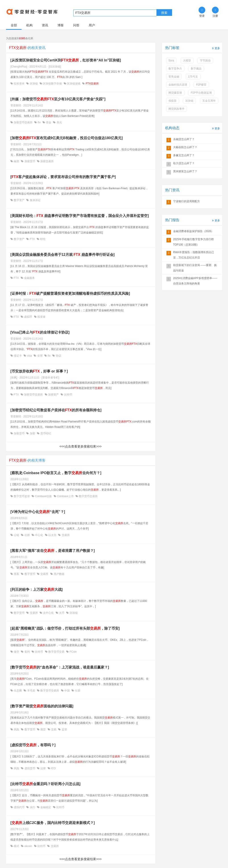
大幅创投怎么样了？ (185, 147)
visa (29, 356)
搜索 (164, 13)
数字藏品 (196, 69)
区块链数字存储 (52, 84)
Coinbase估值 (43, 496)
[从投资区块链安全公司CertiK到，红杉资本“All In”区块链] (66, 60)
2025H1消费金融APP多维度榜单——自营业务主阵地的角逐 (195, 281)
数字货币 (30, 574)
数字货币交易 (56, 652)
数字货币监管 (22, 496)
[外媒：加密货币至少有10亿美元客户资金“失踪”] (58, 99)
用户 (92, 25)
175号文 (193, 77)
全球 (40, 356)
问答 (76, 25)
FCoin (73, 652)
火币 (62, 613)
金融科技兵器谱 (178, 85)
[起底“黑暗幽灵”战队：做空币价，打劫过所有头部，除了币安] (65, 628)
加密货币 (30, 161)
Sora (171, 61)
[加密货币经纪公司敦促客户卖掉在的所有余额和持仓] (56, 410)
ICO (53, 768)
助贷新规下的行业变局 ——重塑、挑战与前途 (195, 268)
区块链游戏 (74, 84)
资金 (49, 122)
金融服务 (29, 278)
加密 (32, 433)
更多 (216, 48)
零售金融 (174, 77)
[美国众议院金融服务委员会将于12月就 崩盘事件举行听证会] (63, 255)
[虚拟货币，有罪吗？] (33, 745)
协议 (58, 356)
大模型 (187, 61)
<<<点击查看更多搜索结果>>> (81, 446)
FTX (32, 239)
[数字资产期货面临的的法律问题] (42, 706)
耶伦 (42, 239)
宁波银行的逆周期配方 (187, 201)
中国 (67, 691)
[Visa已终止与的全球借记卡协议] (40, 332)
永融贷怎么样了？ (184, 139)
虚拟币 (28, 317)
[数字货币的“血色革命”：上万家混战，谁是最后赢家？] (60, 667)
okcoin (28, 846)
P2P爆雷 (201, 85)
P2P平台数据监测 (201, 93)
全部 (14, 25)
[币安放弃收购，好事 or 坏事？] (39, 371)
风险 (17, 729)
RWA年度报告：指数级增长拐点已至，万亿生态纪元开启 (194, 255)
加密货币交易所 (23, 122)
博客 (61, 25)
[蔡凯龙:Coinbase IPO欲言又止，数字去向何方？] (56, 473)
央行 (32, 807)
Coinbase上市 (65, 496)
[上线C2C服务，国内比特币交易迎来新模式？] (53, 823)
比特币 (68, 395)
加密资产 (54, 395)
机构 (29, 25)
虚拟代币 (19, 807)
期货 (43, 729)
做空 (17, 652)
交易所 (65, 535)
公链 (17, 535)
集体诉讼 (35, 200)
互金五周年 (209, 101)
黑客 (17, 574)
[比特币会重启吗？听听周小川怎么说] (46, 784)
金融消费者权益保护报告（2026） (194, 231)
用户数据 (59, 574)
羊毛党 (31, 691)
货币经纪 (45, 433)
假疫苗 (173, 101)
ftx (39, 122)
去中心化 (48, 613)
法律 (43, 768)
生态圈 (18, 691)
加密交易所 (47, 161)
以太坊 (52, 535)
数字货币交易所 (88, 496)
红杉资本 (19, 84)
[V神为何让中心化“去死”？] (38, 512)
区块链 (34, 84)
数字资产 (19, 200)
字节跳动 (205, 61)
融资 (17, 161)
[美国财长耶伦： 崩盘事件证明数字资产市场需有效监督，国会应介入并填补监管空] (80, 216)
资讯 (45, 25)
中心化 (39, 535)
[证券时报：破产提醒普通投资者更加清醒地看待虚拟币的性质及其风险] (70, 293)
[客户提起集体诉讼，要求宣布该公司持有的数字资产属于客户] (63, 177)
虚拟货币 (30, 768)
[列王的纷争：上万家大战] (37, 590)
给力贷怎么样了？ (184, 163)
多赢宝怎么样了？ (184, 155)
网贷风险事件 (177, 109)
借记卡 (18, 356)
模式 (17, 846)
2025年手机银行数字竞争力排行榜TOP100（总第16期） (194, 242)
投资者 (41, 317)
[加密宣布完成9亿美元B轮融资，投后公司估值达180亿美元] (67, 138)
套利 (27, 652)
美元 (59, 122)
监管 (64, 729)
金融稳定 (46, 807)
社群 (27, 535)
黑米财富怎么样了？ (185, 171)
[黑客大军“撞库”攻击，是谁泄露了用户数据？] (53, 551)
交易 (54, 729)
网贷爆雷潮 (175, 93)
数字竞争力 (175, 69)
